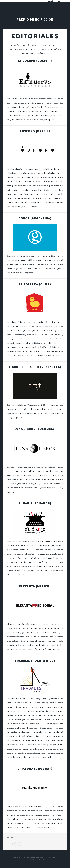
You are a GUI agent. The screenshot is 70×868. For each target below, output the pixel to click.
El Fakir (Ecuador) (35, 503)
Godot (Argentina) (35, 218)
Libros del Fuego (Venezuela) (35, 367)
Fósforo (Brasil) (35, 131)
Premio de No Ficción (35, 19)
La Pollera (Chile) (35, 284)
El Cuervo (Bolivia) (35, 61)
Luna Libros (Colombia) (35, 429)
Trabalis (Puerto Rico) (35, 661)
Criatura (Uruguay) (35, 769)
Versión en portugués (57, 1)
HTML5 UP (40, 860)
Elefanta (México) (35, 586)
